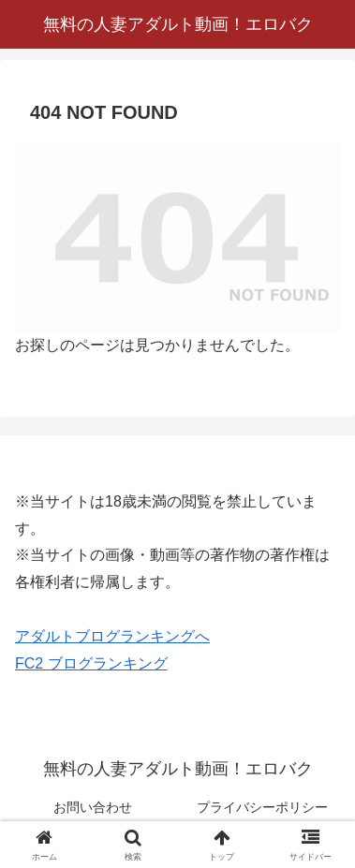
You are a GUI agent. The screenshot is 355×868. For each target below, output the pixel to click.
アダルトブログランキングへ (112, 636)
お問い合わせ (93, 807)
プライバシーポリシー (262, 807)
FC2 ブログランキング (91, 663)
